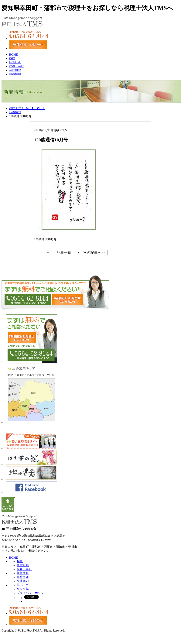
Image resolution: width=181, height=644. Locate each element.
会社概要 (15, 70)
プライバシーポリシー (32, 593)
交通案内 (23, 581)
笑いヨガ (23, 585)
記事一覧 (64, 253)
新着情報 (15, 74)
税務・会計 (17, 66)
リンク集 (23, 589)
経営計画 (15, 62)
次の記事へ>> (94, 253)
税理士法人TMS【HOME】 (27, 108)
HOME (14, 55)
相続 (12, 58)
